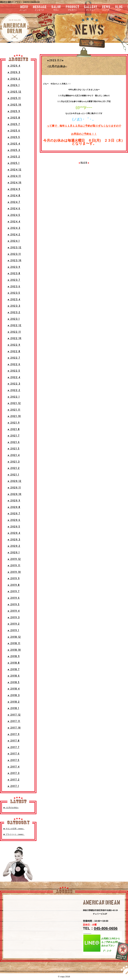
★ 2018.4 (14, 689)
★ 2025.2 (14, 157)
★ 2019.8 (14, 585)
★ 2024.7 (14, 202)
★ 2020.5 (14, 527)
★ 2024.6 (14, 209)
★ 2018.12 (14, 637)
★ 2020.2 (14, 546)
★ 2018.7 (14, 669)
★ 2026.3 (14, 72)
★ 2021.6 (14, 442)
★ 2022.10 (15, 338)
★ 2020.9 (14, 501)
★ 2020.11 (14, 488)
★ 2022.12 (15, 325)
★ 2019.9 (14, 579)
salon (56, 8)
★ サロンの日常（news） (14, 829)
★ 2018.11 (14, 643)
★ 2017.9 (14, 734)
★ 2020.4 (14, 533)
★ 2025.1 (14, 163)
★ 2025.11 (14, 98)
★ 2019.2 (14, 624)
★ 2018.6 (14, 676)
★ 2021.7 (14, 436)
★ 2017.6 (14, 754)
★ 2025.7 (14, 124)
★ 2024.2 (14, 235)
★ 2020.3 (14, 540)
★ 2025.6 (14, 131)
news (106, 8)
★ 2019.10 (14, 572)
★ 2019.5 (14, 605)
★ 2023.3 (14, 306)
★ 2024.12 (15, 170)
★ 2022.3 (14, 384)
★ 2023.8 (14, 274)
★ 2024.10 (15, 183)
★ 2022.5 (14, 371)
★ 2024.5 (14, 215)
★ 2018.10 (14, 650)
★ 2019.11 (14, 566)
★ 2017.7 (13, 747)
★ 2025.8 (14, 118)
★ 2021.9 (14, 423)
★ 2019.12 (14, 559)
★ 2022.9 (14, 345)
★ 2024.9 (14, 189)
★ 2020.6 (14, 520)
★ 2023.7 (14, 280)
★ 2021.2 (14, 468)
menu (16, 8)
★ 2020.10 (15, 494)
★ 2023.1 (14, 319)
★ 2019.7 (14, 591)
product (73, 8)
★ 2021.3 (14, 462)
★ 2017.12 (14, 715)
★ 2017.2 (14, 780)
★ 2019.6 (14, 598)
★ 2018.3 (14, 695)
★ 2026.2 (14, 79)
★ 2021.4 (14, 455)
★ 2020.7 (14, 514)
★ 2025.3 (14, 150)
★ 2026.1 (14, 85)
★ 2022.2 (14, 390)
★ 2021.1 (13, 475)
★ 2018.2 (14, 702)
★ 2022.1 (14, 397)
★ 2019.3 (14, 618)
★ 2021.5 (14, 449)
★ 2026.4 (14, 66)
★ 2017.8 (14, 741)
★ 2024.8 (14, 196)
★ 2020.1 (14, 553)
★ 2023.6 (14, 287)
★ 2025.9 (14, 111)
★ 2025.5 (14, 137)
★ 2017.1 (13, 786)
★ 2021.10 (14, 416)
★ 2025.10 (14, 105)
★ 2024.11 (14, 176)
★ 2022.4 (14, 377)
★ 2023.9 (14, 267)
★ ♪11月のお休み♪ (11, 808)
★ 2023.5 (14, 293)
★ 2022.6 (14, 364)
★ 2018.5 (14, 682)
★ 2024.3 (14, 228)
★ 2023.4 (14, 300)
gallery (91, 8)
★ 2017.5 (13, 760)
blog (119, 8)
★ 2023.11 (14, 254)
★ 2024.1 (14, 241)
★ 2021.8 (14, 429)
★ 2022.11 (14, 332)
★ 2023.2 (14, 313)
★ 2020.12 (15, 481)
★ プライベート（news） (14, 834)
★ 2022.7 (14, 358)
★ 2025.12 (14, 92)
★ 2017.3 (14, 773)
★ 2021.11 (14, 410)
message (40, 8)
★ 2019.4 (14, 611)
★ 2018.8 (14, 663)
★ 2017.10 (14, 728)
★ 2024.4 (14, 222)
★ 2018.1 (13, 708)
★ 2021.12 (14, 403)
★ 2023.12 (15, 248)
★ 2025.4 (14, 144)
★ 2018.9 (14, 656)
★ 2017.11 (14, 721)
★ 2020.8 (14, 507)
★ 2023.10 (15, 261)
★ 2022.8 (14, 352)
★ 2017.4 (14, 767)
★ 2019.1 (13, 630)
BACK (84, 163)
